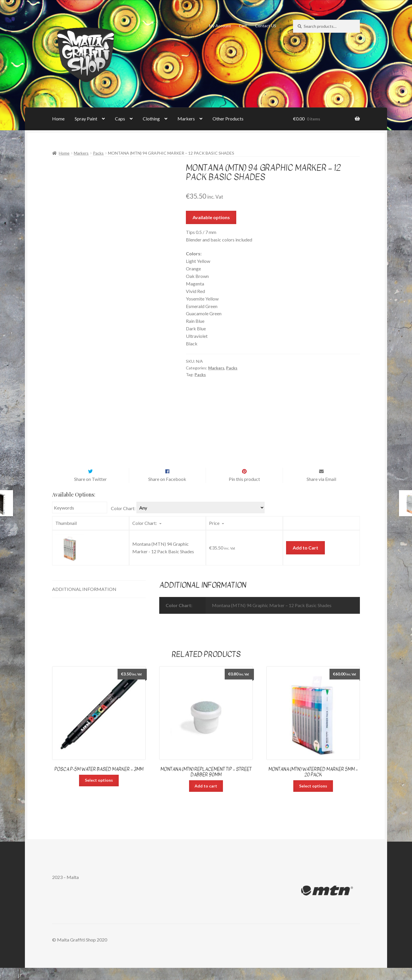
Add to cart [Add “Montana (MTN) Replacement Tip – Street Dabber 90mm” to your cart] (206, 798)
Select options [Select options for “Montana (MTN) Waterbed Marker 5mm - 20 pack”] (313, 798)
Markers (186, 119)
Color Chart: (123, 520)
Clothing (151, 119)
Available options (211, 217)
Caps (120, 119)
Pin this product (244, 491)
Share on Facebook (167, 491)
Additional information (84, 601)
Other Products (228, 119)
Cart (243, 26)
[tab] (99, 601)
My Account (220, 26)
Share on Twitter (90, 491)
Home (58, 119)
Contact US (266, 26)
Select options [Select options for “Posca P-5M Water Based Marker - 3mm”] (99, 792)
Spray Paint (86, 119)
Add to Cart (305, 560)
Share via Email (321, 491)
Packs (98, 153)
